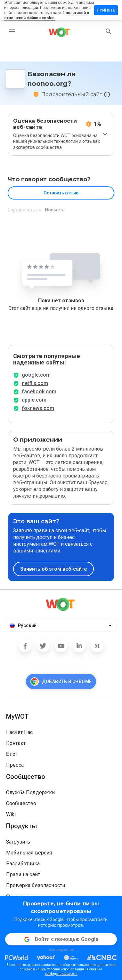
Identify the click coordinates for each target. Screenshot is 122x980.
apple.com (34, 400)
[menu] (12, 31)
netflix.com (35, 383)
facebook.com (39, 392)
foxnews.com (38, 408)
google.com (36, 375)
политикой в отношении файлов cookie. (47, 15)
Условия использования (65, 969)
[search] (109, 31)
